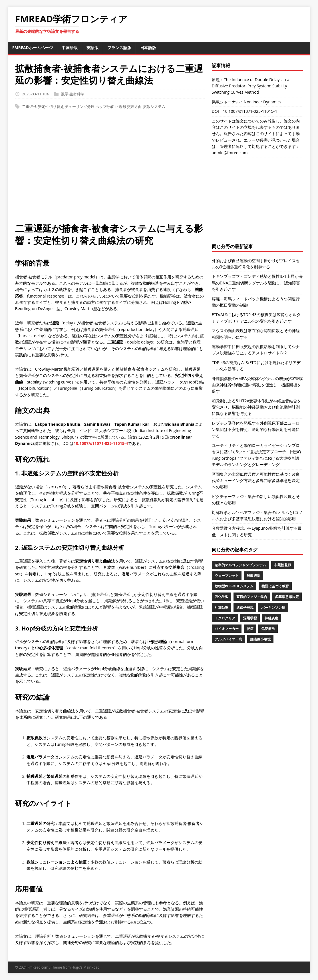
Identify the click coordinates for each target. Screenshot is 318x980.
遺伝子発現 (245, 608)
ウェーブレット (227, 576)
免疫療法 (268, 629)
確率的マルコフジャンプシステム (240, 565)
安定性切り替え (51, 107)
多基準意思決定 (287, 597)
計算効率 (222, 608)
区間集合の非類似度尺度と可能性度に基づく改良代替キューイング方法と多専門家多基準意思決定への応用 (256, 481)
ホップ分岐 (105, 107)
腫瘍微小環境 (260, 639)
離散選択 (253, 576)
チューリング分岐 (80, 107)
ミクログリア (225, 618)
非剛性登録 (283, 565)
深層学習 (250, 618)
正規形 (121, 107)
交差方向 (134, 107)
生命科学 (77, 94)
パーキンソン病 (273, 608)
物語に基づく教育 (275, 586)
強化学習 (222, 597)
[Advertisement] (159, 170)
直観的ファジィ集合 (252, 597)
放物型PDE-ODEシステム (234, 586)
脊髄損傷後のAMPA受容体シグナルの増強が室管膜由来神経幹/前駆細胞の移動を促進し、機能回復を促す (257, 385)
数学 (65, 94)
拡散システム (154, 107)
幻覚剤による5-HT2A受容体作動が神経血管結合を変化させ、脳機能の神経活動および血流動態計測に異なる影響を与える (256, 407)
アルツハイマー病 (228, 639)
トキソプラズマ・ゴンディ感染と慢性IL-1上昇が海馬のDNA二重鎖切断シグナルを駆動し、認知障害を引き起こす (257, 283)
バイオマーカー (227, 629)
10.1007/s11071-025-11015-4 (101, 443)
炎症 (250, 629)
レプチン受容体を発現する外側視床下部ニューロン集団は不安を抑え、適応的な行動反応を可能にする (256, 429)
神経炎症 (271, 618)
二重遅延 (29, 107)
